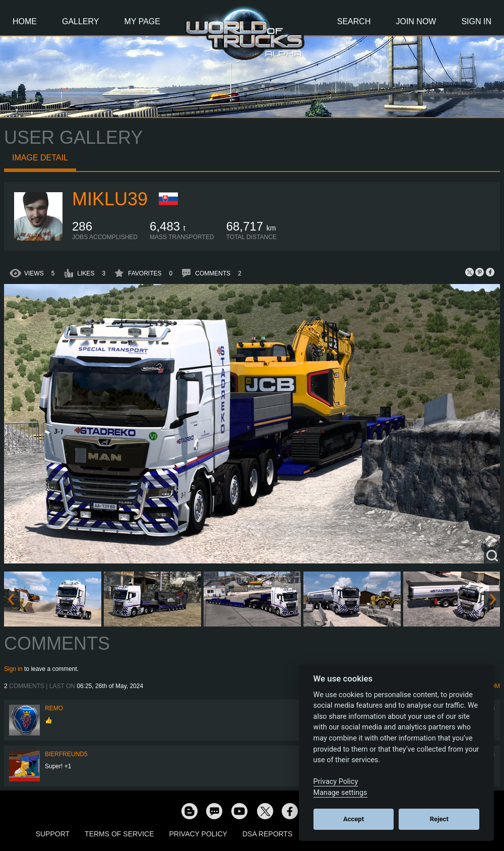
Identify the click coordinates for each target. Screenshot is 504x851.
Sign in (13, 669)
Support (53, 834)
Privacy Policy (198, 834)
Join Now (416, 21)
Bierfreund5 (66, 754)
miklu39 (110, 199)
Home (25, 21)
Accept (354, 819)
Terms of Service (119, 834)
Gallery (81, 21)
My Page (142, 21)
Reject (439, 819)
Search (354, 21)
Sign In (476, 21)
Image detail (40, 158)
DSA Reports (267, 834)
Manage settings (340, 793)
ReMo (54, 708)
